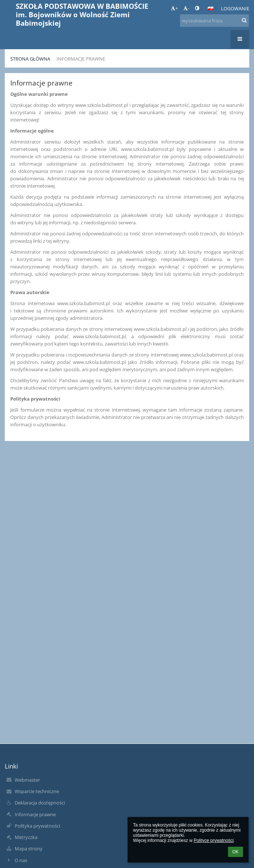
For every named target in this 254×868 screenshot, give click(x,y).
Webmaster (27, 780)
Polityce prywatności (213, 840)
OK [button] (235, 852)
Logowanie (235, 8)
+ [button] (174, 8)
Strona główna (30, 59)
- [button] (186, 8)
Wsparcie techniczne (37, 791)
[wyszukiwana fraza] (214, 21)
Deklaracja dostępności (40, 803)
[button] (210, 8)
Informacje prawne (81, 59)
